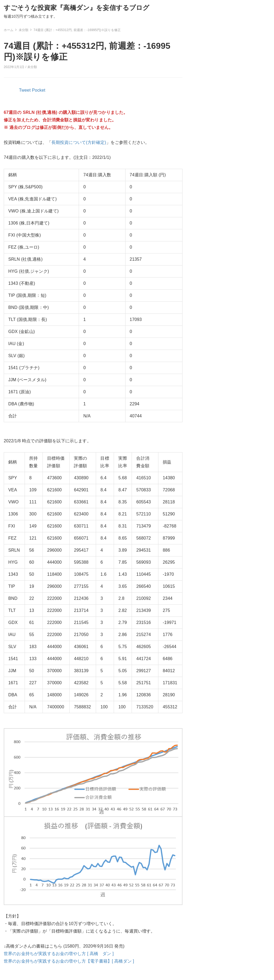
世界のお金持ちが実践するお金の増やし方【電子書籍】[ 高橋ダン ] (69, 961)
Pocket (39, 90)
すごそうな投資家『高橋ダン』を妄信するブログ (77, 8)
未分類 (32, 67)
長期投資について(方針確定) (79, 142)
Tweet (25, 90)
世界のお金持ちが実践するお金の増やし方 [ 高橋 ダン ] (59, 954)
